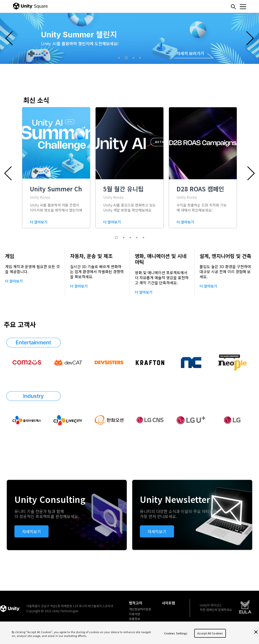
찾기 (233, 7)
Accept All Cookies (210, 633)
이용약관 (135, 614)
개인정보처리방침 (140, 609)
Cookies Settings (176, 633)
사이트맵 (168, 603)
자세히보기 (31, 531)
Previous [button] (9, 38)
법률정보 (135, 619)
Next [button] (250, 38)
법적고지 (136, 603)
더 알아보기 (14, 281)
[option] (129, 38)
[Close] (256, 632)
